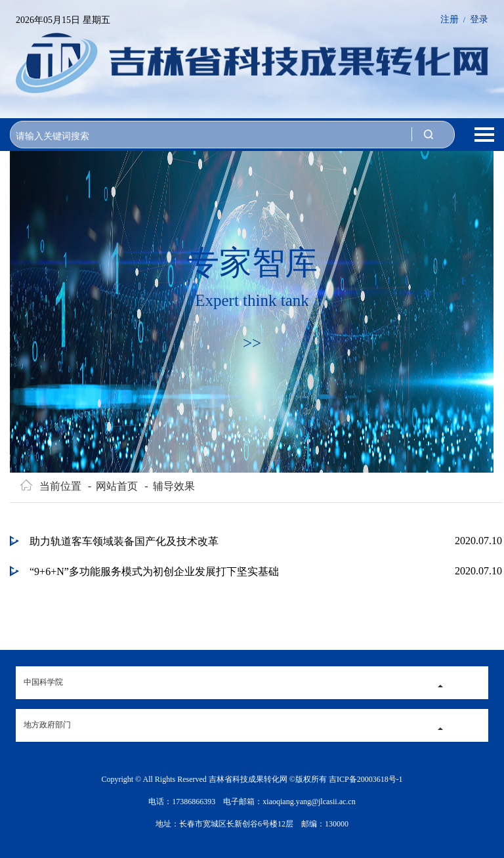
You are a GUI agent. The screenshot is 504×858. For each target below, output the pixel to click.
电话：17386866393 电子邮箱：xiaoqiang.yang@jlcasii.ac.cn (252, 802)
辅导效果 (169, 486)
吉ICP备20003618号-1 (366, 779)
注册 (450, 20)
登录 (479, 20)
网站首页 (113, 486)
